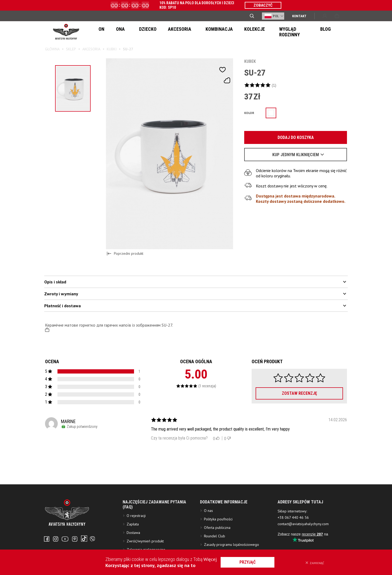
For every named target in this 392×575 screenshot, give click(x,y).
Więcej (210, 559)
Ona (115, 32)
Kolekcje (229, 32)
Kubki (112, 49)
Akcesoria (164, 32)
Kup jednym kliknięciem (296, 155)
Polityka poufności (218, 544)
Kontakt (299, 16)
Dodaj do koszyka (293, 138)
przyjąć (254, 562)
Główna (52, 49)
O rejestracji (136, 541)
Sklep (71, 49)
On (100, 32)
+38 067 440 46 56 (293, 543)
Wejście (325, 16)
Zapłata (133, 549)
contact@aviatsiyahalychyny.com (303, 549)
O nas (208, 536)
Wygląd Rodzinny (267, 32)
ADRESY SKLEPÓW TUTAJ (300, 527)
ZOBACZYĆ (263, 5)
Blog (300, 32)
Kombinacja (197, 32)
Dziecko (136, 32)
